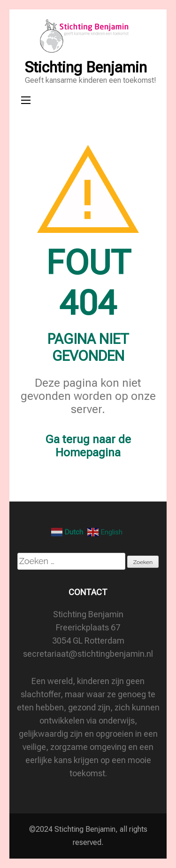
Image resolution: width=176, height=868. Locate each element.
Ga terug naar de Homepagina (88, 446)
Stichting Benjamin (86, 67)
